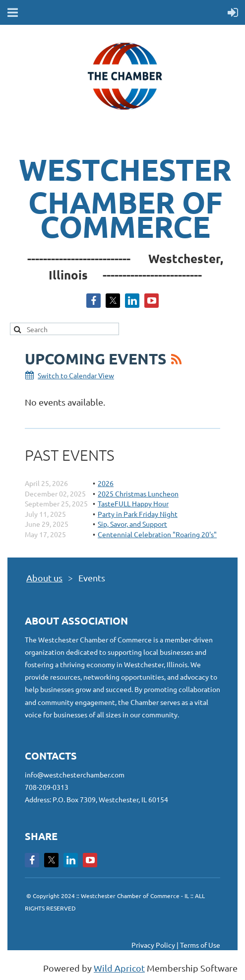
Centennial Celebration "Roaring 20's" (157, 534)
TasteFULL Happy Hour (133, 503)
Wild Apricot (119, 968)
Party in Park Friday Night (138, 514)
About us (44, 578)
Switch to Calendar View (76, 375)
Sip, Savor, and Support (132, 524)
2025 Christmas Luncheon (138, 493)
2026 (106, 483)
